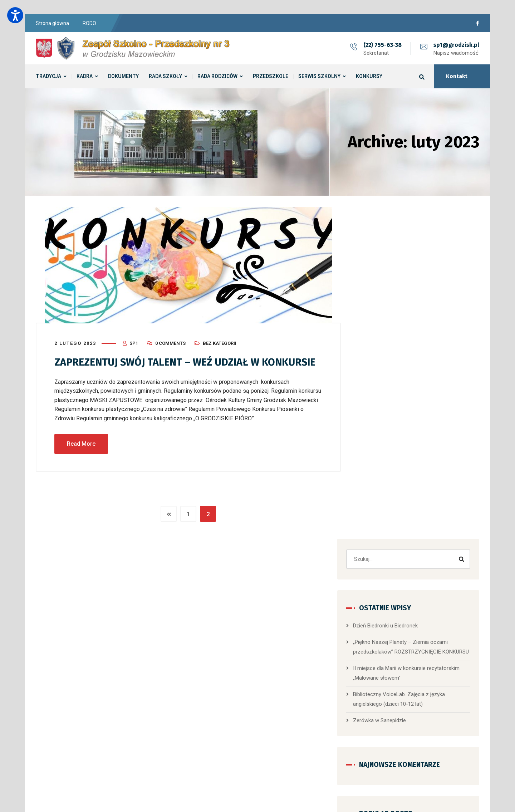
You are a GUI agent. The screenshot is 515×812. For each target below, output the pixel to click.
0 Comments (170, 343)
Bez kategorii (220, 343)
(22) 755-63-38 (382, 45)
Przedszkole (408, 586)
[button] (410, 616)
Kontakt (457, 76)
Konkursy (382, 711)
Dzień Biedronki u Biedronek (403, 293)
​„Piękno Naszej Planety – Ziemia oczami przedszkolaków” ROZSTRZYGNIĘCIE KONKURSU (418, 319)
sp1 (134, 343)
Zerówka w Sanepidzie (397, 398)
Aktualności (385, 678)
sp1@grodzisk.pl (456, 45)
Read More (81, 458)
